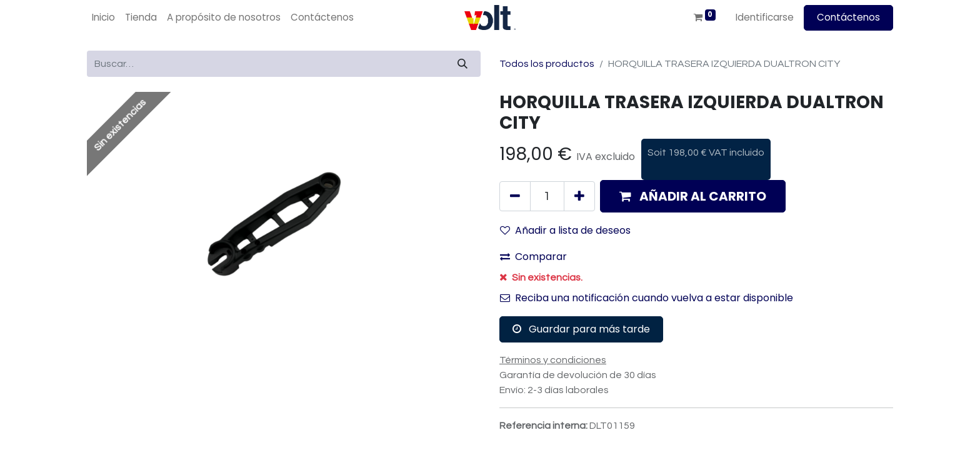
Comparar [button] (533, 257)
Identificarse (765, 17)
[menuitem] (103, 18)
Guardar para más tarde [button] (581, 329)
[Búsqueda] (462, 64)
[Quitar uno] (515, 196)
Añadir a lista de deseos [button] (565, 230)
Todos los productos (547, 64)
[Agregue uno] (579, 196)
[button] (693, 196)
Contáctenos (848, 17)
